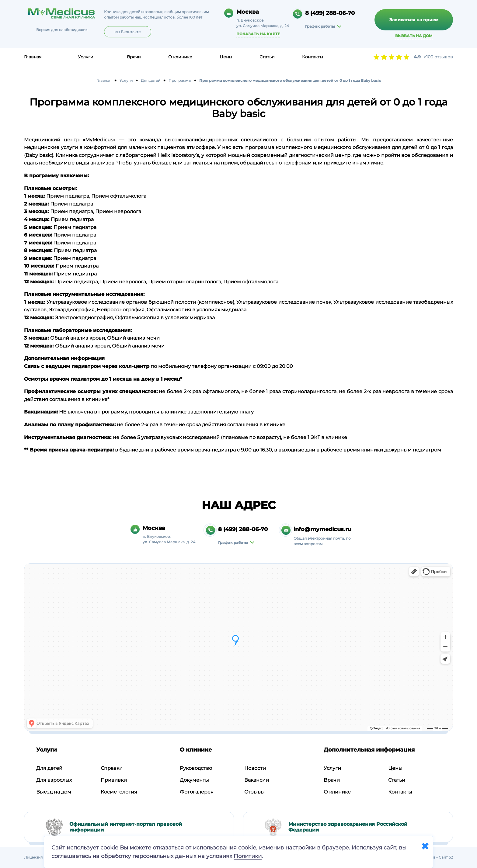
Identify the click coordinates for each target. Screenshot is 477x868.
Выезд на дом (54, 792)
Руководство (196, 768)
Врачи (134, 57)
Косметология (119, 792)
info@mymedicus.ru (322, 529)
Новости (255, 768)
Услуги (86, 57)
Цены (226, 57)
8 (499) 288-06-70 (330, 13)
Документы (194, 780)
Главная (33, 57)
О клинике (180, 57)
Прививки (114, 780)
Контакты (313, 57)
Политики (248, 856)
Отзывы (254, 792)
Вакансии (257, 780)
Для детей (49, 768)
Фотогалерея (197, 792)
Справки (112, 768)
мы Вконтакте (127, 32)
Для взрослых (54, 780)
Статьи (267, 57)
